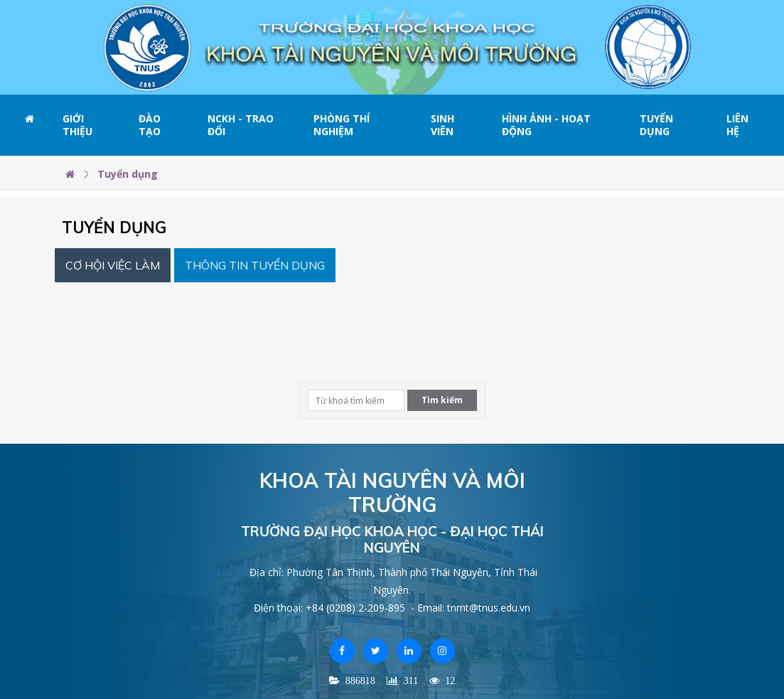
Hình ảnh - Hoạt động (546, 125)
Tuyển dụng (656, 125)
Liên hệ (737, 125)
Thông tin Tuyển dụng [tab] (255, 265)
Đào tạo (150, 125)
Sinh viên (442, 125)
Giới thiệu (77, 125)
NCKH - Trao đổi (241, 125)
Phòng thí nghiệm (342, 125)
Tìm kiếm (442, 400)
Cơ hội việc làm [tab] (113, 265)
